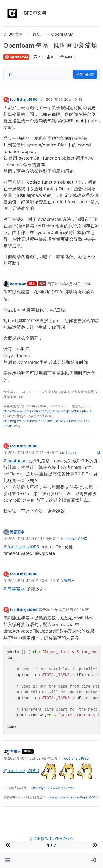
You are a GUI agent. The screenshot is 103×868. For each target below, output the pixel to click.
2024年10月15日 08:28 (65, 610)
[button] (8, 860)
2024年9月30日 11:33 (26, 581)
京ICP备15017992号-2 (51, 838)
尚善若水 (17, 532)
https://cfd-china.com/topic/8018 (72, 797)
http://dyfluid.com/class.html (52, 788)
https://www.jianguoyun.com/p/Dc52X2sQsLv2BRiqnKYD (47, 411)
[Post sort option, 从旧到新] (11, 74)
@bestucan (15, 461)
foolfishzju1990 (24, 99)
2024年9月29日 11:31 (26, 452)
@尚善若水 (14, 589)
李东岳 (15, 751)
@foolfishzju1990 (21, 547)
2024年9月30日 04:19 (26, 538)
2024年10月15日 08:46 (27, 758)
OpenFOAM (16, 57)
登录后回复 (85, 74)
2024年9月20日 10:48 (64, 99)
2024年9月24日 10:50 (73, 284)
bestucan (18, 284)
